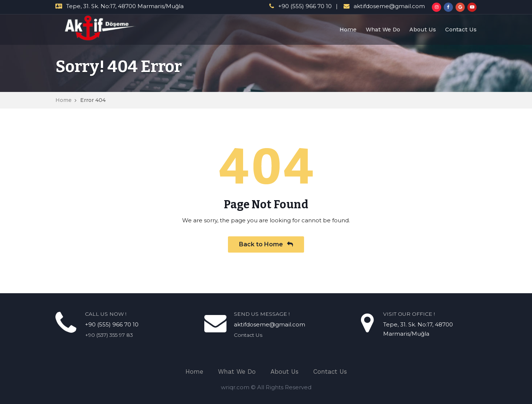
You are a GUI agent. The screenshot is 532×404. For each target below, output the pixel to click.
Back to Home (266, 244)
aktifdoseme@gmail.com (389, 6)
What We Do (383, 29)
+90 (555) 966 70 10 (305, 6)
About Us (423, 29)
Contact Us (461, 29)
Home (348, 29)
